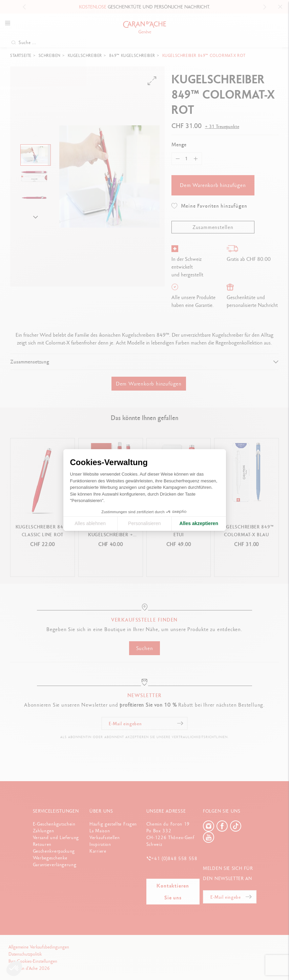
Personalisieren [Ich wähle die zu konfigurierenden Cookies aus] (144, 523)
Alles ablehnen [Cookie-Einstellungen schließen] (90, 523)
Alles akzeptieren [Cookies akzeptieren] (199, 523)
